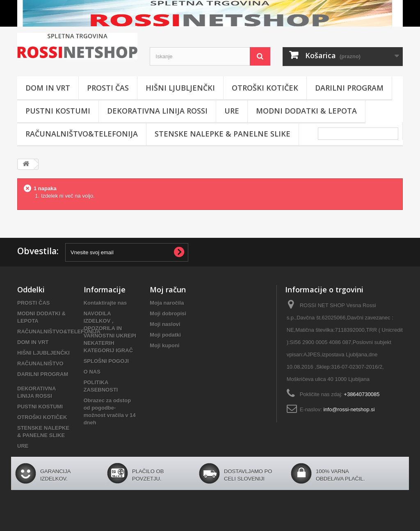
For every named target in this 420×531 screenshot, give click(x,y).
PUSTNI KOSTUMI (58, 111)
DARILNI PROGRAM (349, 88)
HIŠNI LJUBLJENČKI (180, 88)
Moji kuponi (164, 345)
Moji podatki (165, 335)
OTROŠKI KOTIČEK (265, 88)
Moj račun (168, 289)
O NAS (92, 372)
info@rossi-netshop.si (349, 409)
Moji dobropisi (168, 313)
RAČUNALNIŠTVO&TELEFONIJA (82, 134)
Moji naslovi (165, 324)
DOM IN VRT (48, 88)
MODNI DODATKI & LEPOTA (306, 111)
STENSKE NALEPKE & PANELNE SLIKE (223, 134)
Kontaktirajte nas (105, 303)
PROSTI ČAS (108, 88)
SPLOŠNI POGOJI (106, 361)
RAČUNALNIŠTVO (40, 363)
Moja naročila (167, 303)
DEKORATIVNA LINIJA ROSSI (157, 111)
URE (232, 111)
